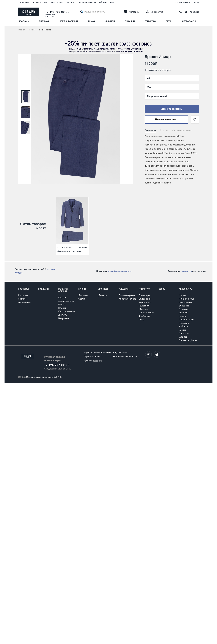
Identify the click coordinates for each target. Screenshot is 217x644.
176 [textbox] (149, 87)
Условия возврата (93, 361)
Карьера (70, 2)
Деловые (83, 295)
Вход (197, 2)
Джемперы (145, 295)
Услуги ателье (120, 352)
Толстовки (144, 306)
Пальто (62, 305)
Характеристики (182, 130)
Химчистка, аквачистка (125, 357)
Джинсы (110, 21)
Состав (164, 130)
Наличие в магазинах (166, 119)
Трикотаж (150, 21)
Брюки (92, 21)
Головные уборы (188, 340)
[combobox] (172, 78)
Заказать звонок (183, 2)
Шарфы (183, 337)
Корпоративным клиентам (97, 352)
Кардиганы (145, 302)
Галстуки (184, 323)
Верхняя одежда (69, 21)
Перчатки (184, 333)
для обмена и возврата (120, 271)
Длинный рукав (127, 295)
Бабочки (183, 327)
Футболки (144, 316)
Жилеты (63, 315)
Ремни (182, 316)
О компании (24, 2)
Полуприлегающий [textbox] (157, 96)
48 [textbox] (148, 78)
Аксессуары (189, 21)
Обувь (169, 21)
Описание (151, 130)
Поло (142, 320)
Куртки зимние (66, 311)
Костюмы (24, 21)
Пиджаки (44, 21)
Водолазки (145, 299)
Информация (57, 2)
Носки (182, 295)
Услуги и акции (40, 2)
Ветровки (64, 318)
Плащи (62, 308)
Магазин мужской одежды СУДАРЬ (44, 377)
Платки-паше (186, 320)
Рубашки (130, 21)
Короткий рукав (127, 299)
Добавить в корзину (172, 109)
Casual (82, 299)
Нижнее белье (187, 299)
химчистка (186, 271)
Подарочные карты (87, 2)
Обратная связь (107, 2)
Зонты (182, 330)
